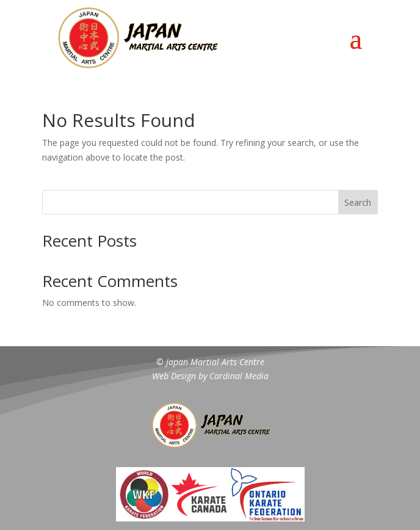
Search (358, 202)
